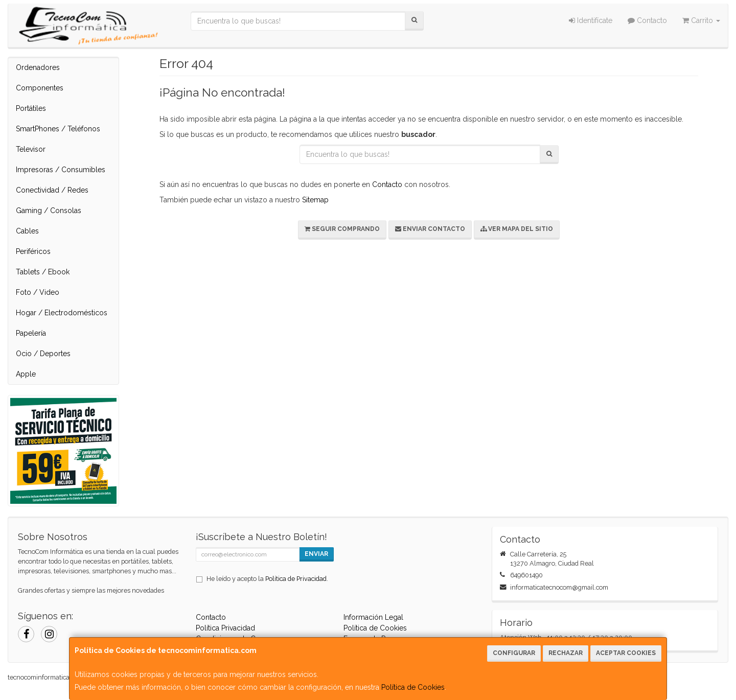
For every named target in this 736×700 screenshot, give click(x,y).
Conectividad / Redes (52, 190)
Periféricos (33, 251)
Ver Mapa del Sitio (517, 229)
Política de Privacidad (296, 579)
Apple (26, 374)
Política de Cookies (413, 687)
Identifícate (591, 20)
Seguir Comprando (342, 229)
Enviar (316, 554)
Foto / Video (38, 292)
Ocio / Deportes (43, 354)
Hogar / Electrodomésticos (62, 313)
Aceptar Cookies (626, 653)
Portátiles (31, 108)
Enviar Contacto (430, 229)
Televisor (31, 149)
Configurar (514, 653)
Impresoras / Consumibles (61, 170)
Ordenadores (38, 67)
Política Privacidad (225, 628)
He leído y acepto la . (267, 579)
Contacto (647, 20)
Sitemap (315, 200)
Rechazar (566, 653)
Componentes (40, 88)
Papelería (31, 333)
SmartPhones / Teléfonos (58, 129)
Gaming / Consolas (49, 211)
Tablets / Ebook (43, 272)
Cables (27, 231)
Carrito (701, 20)
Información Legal (373, 617)
